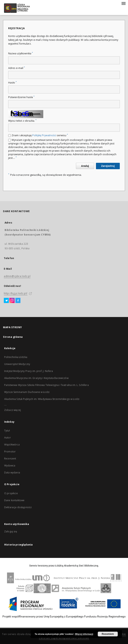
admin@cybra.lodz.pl (17, 276)
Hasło (12, 83)
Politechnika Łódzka (16, 357)
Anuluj (85, 166)
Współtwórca (12, 445)
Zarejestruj (108, 166)
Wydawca (10, 466)
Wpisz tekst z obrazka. (22, 121)
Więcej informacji (84, 634)
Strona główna (13, 337)
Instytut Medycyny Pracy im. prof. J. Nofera (29, 371)
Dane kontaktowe (14, 500)
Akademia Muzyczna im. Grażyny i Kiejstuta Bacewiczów (36, 378)
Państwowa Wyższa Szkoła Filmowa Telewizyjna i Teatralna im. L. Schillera (46, 385)
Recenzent (10, 459)
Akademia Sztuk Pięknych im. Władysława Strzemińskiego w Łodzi (42, 399)
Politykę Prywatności (44, 135)
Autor (8, 438)
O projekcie (11, 493)
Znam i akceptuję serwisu (40, 135)
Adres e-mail (17, 68)
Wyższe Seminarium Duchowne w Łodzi (27, 392)
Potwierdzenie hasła (21, 97)
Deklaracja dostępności (18, 507)
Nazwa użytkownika (21, 53)
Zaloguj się (11, 531)
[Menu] (123, 3)
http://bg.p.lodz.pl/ (16, 293)
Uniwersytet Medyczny (17, 364)
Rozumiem (108, 634)
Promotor (10, 452)
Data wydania (12, 473)
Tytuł (7, 431)
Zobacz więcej (13, 410)
